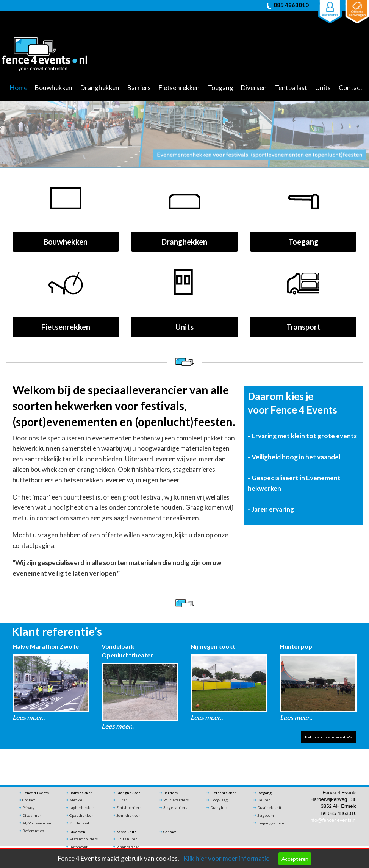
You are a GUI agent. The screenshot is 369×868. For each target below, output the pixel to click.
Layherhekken (82, 807)
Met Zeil (77, 800)
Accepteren (295, 859)
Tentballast (291, 88)
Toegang (220, 88)
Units (323, 88)
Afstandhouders (84, 839)
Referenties (33, 831)
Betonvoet (78, 847)
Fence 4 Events (36, 793)
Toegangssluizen (272, 823)
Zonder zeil (79, 823)
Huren (122, 800)
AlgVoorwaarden (37, 823)
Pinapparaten (128, 847)
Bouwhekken (54, 88)
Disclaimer (32, 815)
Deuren (264, 800)
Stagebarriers (175, 807)
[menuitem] (21, 88)
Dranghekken (100, 88)
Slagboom (266, 815)
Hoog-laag (219, 800)
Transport (303, 327)
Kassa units (126, 832)
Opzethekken (81, 815)
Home (19, 88)
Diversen (254, 88)
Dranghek (219, 807)
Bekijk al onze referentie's (328, 737)
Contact (351, 88)
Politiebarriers (176, 800)
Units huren (127, 839)
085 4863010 (291, 5)
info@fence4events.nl (333, 820)
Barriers (139, 88)
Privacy (28, 807)
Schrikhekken (128, 815)
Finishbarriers (129, 807)
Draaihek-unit (269, 807)
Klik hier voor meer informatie (226, 858)
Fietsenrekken (179, 88)
